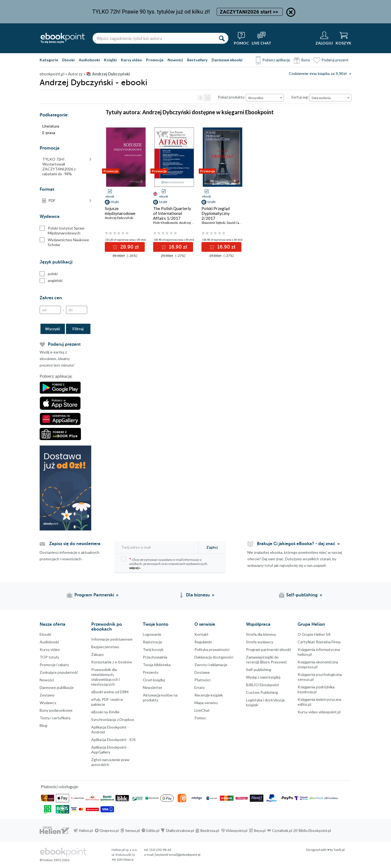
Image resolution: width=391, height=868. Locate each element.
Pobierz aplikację (276, 60)
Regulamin (203, 642)
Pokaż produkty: (231, 97)
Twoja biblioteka (157, 665)
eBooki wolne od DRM (110, 692)
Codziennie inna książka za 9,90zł (318, 74)
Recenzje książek (209, 695)
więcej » (135, 568)
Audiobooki (89, 60)
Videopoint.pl (237, 831)
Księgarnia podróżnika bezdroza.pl (316, 689)
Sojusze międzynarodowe (120, 211)
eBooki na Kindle (105, 712)
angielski (51, 281)
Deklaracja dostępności (214, 657)
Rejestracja (152, 642)
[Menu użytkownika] (324, 38)
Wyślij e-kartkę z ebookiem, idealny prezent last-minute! (57, 359)
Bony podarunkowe (56, 710)
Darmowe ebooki (227, 60)
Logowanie (152, 634)
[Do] (77, 310)
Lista (200, 98)
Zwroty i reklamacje (211, 665)
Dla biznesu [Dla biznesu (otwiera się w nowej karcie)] (198, 595)
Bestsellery (197, 60)
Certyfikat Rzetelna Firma (319, 642)
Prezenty (151, 672)
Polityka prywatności (212, 649)
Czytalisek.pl (282, 831)
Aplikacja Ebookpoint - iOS (113, 740)
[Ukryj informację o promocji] (291, 12)
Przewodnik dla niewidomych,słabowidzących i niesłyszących (105, 677)
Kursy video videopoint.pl (319, 712)
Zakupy (97, 654)
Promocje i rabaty (54, 665)
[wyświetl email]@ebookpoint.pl (178, 855)
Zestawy (47, 695)
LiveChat (202, 710)
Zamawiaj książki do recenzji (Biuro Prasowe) (266, 659)
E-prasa (49, 133)
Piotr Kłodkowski (165, 223)
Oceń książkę (154, 680)
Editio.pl (153, 831)
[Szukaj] (222, 38)
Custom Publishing (262, 692)
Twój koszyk (153, 649)
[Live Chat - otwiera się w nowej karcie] (261, 38)
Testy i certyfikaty (55, 718)
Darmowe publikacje (57, 687)
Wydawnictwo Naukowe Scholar (64, 242)
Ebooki (68, 60)
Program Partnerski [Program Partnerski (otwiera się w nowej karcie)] (94, 595)
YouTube (5, 781)
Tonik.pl (339, 850)
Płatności (202, 680)
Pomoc (200, 718)
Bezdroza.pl (210, 831)
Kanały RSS (5, 808)
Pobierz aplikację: (56, 376)
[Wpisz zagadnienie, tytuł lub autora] (154, 38)
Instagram (5, 770)
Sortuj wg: (300, 97)
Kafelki (207, 98)
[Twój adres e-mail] (157, 547)
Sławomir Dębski (213, 223)
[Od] (50, 310)
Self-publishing (259, 670)
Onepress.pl (109, 831)
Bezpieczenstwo (105, 647)
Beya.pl (260, 831)
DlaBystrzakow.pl (180, 831)
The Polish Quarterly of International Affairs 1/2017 (172, 213)
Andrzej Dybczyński (119, 218)
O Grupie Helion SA (314, 634)
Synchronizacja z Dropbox (113, 719)
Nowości (175, 60)
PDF (70, 201)
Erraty (200, 687)
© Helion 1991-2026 (55, 860)
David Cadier (236, 223)
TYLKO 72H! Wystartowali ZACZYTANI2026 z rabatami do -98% (67, 166)
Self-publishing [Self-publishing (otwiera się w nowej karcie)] (302, 595)
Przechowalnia (155, 657)
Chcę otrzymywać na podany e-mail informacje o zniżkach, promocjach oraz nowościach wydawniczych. (165, 563)
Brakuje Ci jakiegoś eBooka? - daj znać (296, 544)
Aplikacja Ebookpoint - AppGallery (110, 750)
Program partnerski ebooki (268, 649)
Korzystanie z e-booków (112, 662)
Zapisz (212, 547)
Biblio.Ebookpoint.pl (315, 831)
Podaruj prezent (335, 60)
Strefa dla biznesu (261, 634)
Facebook (5, 749)
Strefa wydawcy (260, 642)
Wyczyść (53, 329)
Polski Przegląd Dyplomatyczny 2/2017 (216, 213)
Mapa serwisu (206, 703)
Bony (306, 60)
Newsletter (153, 687)
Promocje (155, 60)
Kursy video (131, 60)
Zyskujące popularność (59, 672)
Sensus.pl (133, 831)
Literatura (51, 126)
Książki (110, 60)
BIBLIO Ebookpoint (263, 685)
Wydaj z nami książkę (263, 677)
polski (49, 274)
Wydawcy (48, 703)
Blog (43, 725)
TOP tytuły (49, 657)
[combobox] (265, 98)
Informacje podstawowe (112, 639)
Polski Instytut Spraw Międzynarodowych (62, 230)
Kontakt (201, 634)
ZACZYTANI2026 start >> (250, 12)
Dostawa (202, 672)
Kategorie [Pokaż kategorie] (49, 60)
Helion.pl (86, 831)
